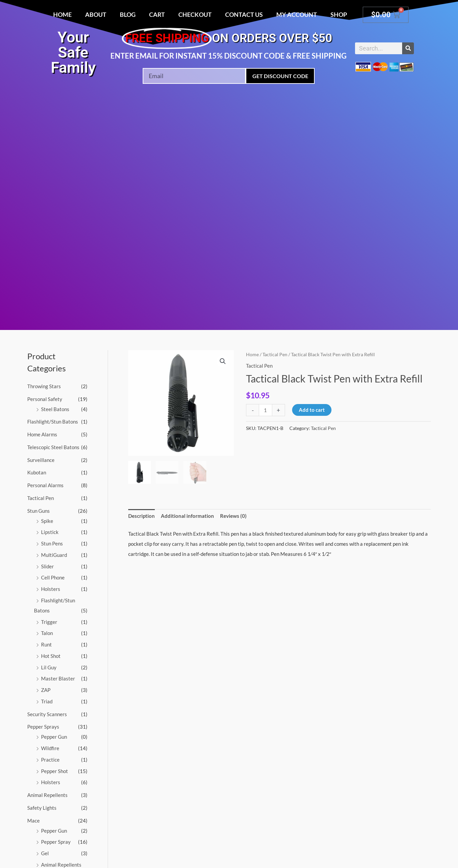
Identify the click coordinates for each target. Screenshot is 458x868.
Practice (50, 760)
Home (62, 14)
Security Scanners (47, 714)
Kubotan (37, 472)
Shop (339, 14)
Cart (157, 14)
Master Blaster (58, 678)
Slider (47, 566)
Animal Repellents (47, 795)
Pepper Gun (54, 737)
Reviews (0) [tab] (233, 516)
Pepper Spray (56, 842)
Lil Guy (49, 667)
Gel (45, 853)
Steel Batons (55, 409)
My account (297, 14)
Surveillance (41, 460)
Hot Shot (51, 656)
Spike (47, 521)
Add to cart (312, 410)
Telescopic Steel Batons (53, 447)
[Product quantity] (265, 410)
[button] (223, 361)
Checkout (195, 14)
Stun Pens (52, 543)
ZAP (46, 690)
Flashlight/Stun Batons (53, 422)
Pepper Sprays (43, 727)
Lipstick (50, 532)
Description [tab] (142, 516)
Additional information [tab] (187, 516)
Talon (47, 633)
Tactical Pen (41, 498)
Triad (47, 701)
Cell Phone (53, 577)
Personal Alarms (45, 485)
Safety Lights (42, 808)
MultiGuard (54, 555)
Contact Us (244, 14)
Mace (33, 821)
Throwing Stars (44, 386)
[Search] (408, 48)
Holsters (51, 589)
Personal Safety (45, 399)
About (96, 14)
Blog (128, 14)
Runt (46, 644)
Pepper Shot (55, 771)
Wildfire (50, 748)
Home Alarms (42, 434)
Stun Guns (39, 511)
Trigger (49, 622)
